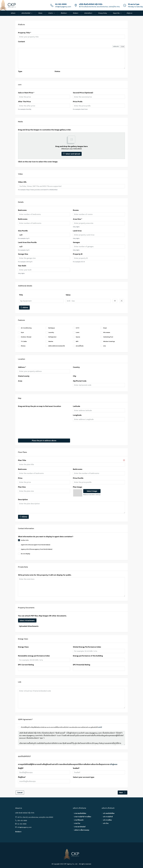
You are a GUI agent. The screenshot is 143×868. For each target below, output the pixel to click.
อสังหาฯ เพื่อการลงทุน (82, 830)
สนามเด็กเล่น (78, 346)
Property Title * (25, 33)
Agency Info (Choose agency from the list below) (35, 549)
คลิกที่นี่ (100, 727)
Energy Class (23, 647)
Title (21, 295)
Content (21, 42)
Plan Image (78, 487)
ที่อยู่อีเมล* (22, 777)
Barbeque (50, 328)
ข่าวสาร (51, 13)
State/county (24, 376)
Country (76, 367)
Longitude (77, 415)
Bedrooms (22, 210)
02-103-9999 (61, 4)
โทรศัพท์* (76, 768)
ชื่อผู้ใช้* (21, 768)
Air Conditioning (25, 328)
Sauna (76, 337)
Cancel (20, 792)
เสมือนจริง (116, 46)
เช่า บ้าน (106, 823)
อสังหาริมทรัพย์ (26, 13)
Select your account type (84, 777)
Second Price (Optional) (83, 93)
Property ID (78, 254)
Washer (49, 341)
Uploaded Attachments (29, 626)
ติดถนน (22, 346)
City (75, 376)
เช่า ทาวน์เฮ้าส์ (108, 817)
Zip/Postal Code (80, 381)
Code (123, 46)
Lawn (76, 332)
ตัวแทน (40, 13)
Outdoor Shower (25, 337)
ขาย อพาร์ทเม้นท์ (80, 827)
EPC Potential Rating (82, 665)
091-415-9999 (22, 821)
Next (123, 792)
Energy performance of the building (88, 656)
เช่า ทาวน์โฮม (107, 820)
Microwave (105, 332)
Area (20, 381)
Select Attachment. (27, 620)
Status (57, 71)
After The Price (24, 102)
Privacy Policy (103, 13)
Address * (22, 367)
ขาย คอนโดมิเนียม (80, 813)
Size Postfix (23, 231)
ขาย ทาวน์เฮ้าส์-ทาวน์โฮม (83, 817)
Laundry (50, 332)
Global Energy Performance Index (87, 647)
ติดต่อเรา (76, 13)
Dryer (104, 328)
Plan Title (22, 460)
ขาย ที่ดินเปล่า (79, 820)
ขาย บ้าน (77, 823)
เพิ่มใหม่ (24, 308)
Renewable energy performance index (34, 656)
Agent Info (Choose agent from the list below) (34, 545)
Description (23, 499)
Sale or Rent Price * (26, 93)
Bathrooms (23, 219)
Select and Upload (72, 154)
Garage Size (23, 254)
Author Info (23, 540)
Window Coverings (108, 341)
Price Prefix (78, 102)
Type (20, 71)
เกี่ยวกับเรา (64, 13)
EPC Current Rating (26, 665)
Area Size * (78, 219)
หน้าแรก (13, 13)
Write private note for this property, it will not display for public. (45, 575)
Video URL (22, 182)
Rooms (76, 210)
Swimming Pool (107, 337)
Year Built (22, 266)
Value (68, 295)
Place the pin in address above (44, 440)
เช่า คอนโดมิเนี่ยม (109, 813)
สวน (103, 346)
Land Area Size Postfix (27, 242)
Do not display (24, 554)
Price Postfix (78, 478)
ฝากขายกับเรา (88, 13)
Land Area (77, 231)
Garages (76, 242)
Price (20, 478)
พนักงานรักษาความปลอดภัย (55, 346)
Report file (116, 13)
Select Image (92, 491)
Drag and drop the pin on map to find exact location (40, 406)
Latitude (77, 406)
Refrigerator (51, 337)
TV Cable (22, 341)
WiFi (76, 341)
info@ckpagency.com (63, 7)
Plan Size (22, 487)
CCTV (76, 328)
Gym (21, 332)
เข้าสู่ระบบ (129, 13)
